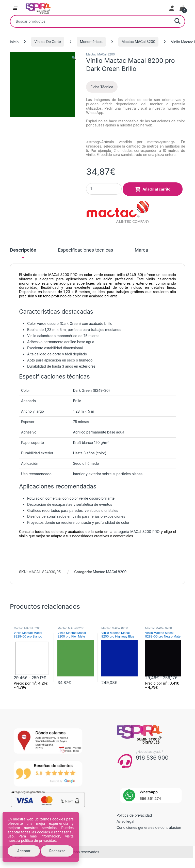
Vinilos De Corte (48, 42)
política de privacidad (39, 840)
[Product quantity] (104, 189)
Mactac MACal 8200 (139, 42)
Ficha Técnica (102, 87)
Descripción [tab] (23, 250)
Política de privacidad (134, 815)
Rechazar (57, 851)
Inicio (14, 42)
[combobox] (90, 21)
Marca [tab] (141, 250)
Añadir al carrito (156, 189)
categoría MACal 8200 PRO (136, 532)
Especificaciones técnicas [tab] (85, 250)
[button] (74, 58)
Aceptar (24, 851)
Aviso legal (125, 821)
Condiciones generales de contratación (149, 827)
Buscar (177, 21)
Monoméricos (91, 42)
